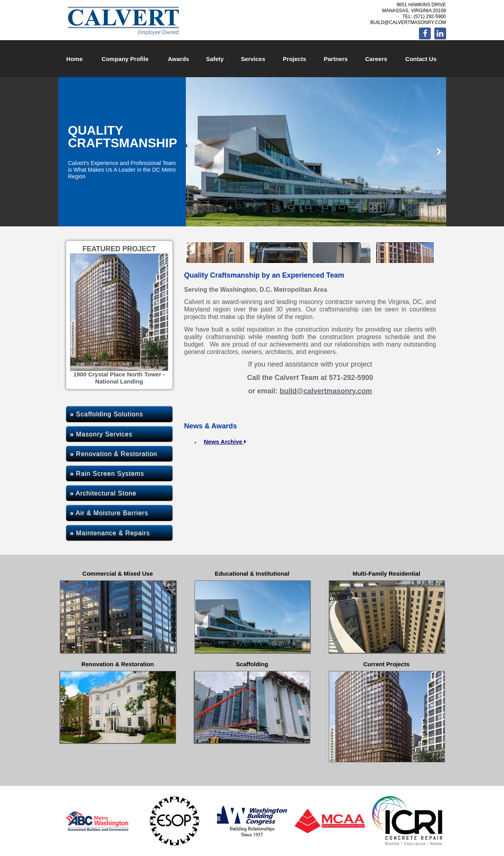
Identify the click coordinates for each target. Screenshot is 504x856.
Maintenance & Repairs (110, 533)
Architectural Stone (103, 493)
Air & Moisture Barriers (109, 513)
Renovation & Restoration (114, 454)
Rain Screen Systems (107, 473)
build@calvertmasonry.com (408, 22)
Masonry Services (101, 434)
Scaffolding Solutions (107, 414)
